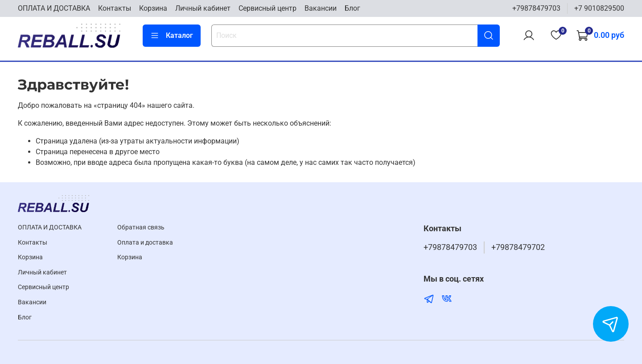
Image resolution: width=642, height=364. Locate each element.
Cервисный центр (267, 8)
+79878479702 (518, 247)
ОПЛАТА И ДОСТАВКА (54, 8)
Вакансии (321, 8)
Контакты (115, 8)
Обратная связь (141, 227)
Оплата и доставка (145, 243)
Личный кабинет (203, 8)
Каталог (172, 36)
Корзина (153, 8)
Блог (352, 8)
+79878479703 (536, 8)
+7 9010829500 (599, 8)
